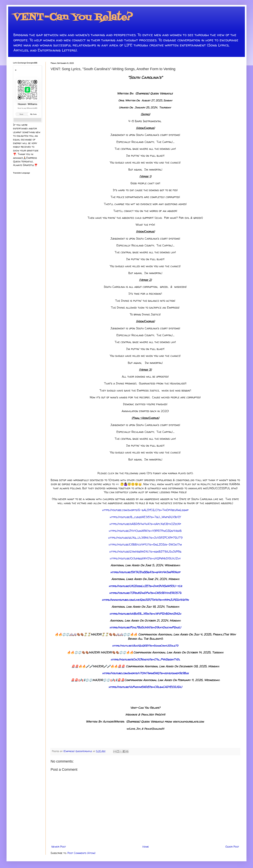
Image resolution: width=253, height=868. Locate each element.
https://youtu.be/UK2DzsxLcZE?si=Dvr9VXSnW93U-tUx (145, 586)
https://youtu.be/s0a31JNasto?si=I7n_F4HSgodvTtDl (145, 659)
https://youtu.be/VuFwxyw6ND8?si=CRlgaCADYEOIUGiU (145, 687)
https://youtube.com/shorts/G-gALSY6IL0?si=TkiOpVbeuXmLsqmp (145, 510)
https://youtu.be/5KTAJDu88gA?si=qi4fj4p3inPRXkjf (145, 572)
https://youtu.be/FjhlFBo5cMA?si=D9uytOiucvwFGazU (145, 627)
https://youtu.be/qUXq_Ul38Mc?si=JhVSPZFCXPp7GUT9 (145, 538)
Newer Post (59, 847)
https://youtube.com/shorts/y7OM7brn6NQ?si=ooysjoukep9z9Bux (145, 673)
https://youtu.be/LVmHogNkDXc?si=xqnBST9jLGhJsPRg (145, 551)
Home (146, 847)
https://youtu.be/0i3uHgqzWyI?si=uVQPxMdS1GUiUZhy (145, 558)
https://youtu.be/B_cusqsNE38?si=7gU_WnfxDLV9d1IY (145, 517)
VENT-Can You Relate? (73, 18)
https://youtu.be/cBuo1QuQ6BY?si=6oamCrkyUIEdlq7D (145, 646)
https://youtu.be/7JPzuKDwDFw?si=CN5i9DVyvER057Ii (145, 593)
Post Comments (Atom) (81, 853)
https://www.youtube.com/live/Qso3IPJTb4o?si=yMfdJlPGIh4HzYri (145, 600)
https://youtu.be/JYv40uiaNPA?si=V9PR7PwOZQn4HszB (145, 531)
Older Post (232, 847)
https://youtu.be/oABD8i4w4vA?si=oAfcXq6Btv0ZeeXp (145, 524)
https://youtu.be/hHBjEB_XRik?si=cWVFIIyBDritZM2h (145, 614)
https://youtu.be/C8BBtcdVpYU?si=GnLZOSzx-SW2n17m (145, 544)
